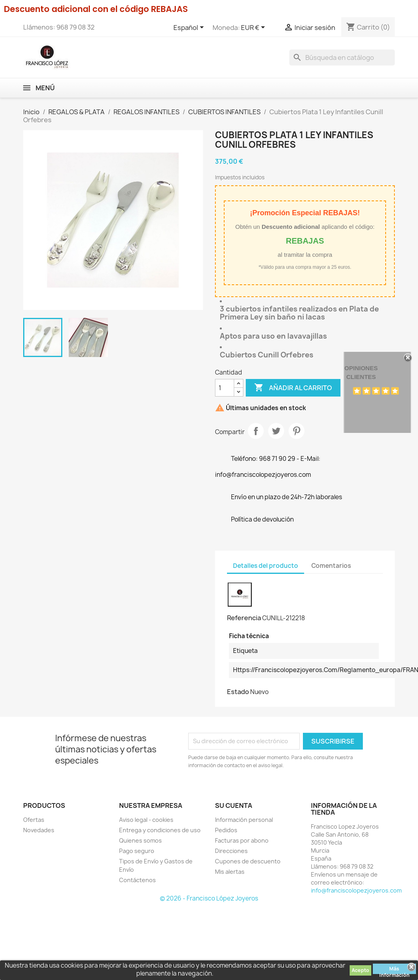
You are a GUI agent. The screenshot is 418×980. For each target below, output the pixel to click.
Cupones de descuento (248, 861)
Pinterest (297, 431)
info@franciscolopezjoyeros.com (356, 890)
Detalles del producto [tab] (266, 566)
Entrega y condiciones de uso (160, 830)
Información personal (244, 820)
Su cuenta (234, 805)
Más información (394, 970)
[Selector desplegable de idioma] (190, 28)
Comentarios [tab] (331, 566)
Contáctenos (137, 880)
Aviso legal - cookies (146, 820)
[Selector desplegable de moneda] (254, 28)
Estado (238, 692)
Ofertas (34, 820)
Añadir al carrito (293, 388)
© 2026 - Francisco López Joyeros (209, 898)
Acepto (360, 970)
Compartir (256, 431)
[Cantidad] (225, 388)
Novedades (39, 830)
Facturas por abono (242, 840)
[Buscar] (342, 58)
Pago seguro (137, 851)
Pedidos (226, 830)
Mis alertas (230, 872)
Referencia (244, 618)
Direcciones (231, 851)
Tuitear (276, 431)
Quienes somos (140, 840)
